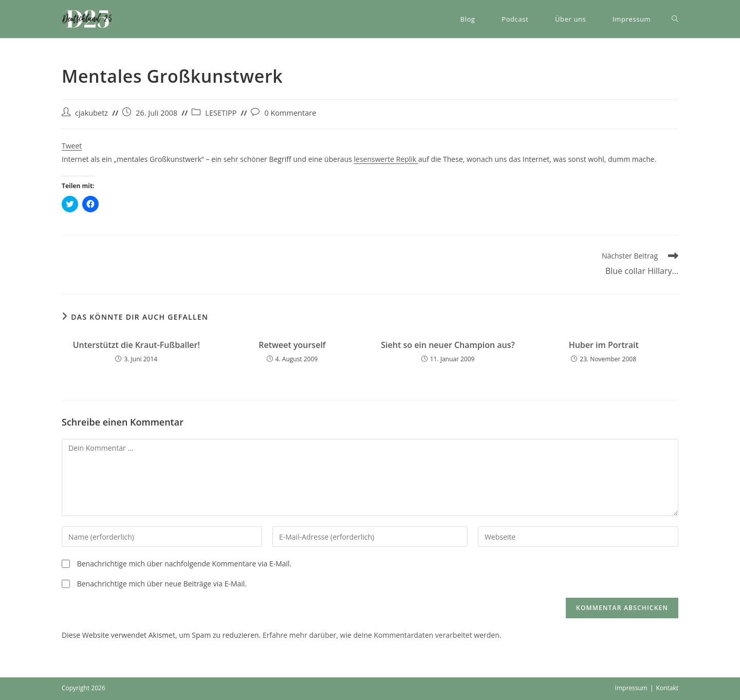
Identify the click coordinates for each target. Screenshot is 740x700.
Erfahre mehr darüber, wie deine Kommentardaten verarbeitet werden (381, 635)
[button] (87, 19)
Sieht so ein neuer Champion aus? (448, 345)
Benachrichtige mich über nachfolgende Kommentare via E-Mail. (184, 564)
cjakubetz (91, 113)
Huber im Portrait (604, 345)
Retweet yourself (292, 345)
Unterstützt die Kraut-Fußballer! (136, 345)
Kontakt (667, 688)
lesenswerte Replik (386, 159)
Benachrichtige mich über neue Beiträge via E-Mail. (162, 584)
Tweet (72, 146)
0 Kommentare (290, 113)
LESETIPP (221, 113)
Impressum (631, 688)
